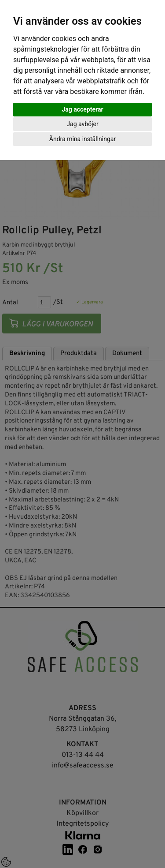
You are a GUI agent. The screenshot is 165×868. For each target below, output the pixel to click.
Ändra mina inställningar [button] (82, 139)
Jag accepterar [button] (82, 109)
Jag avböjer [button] (82, 124)
